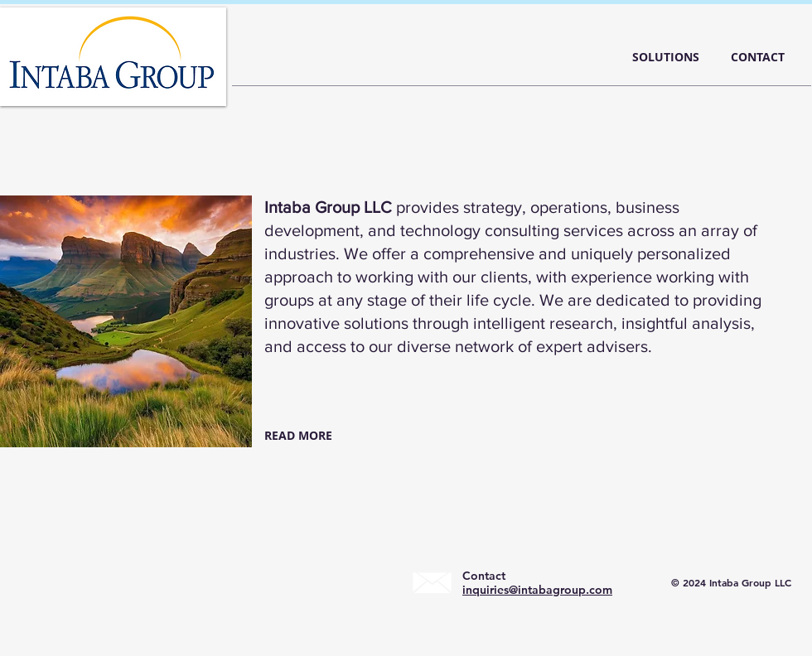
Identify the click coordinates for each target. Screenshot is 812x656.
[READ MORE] (302, 436)
